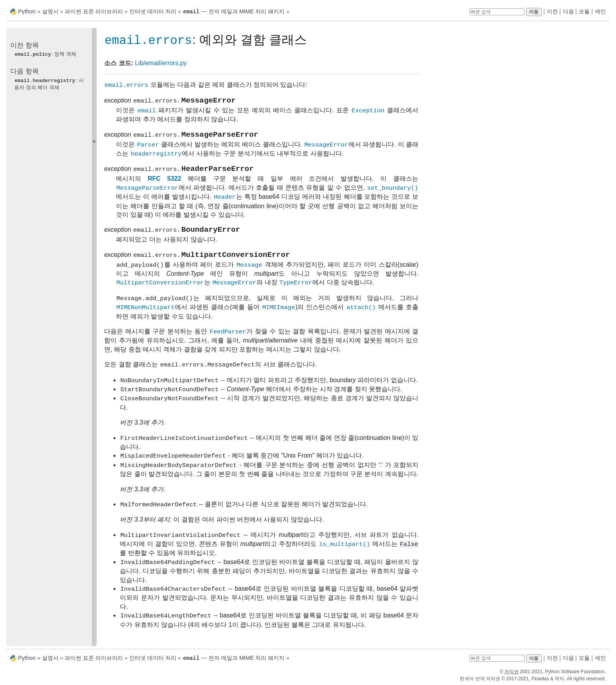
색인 (600, 11)
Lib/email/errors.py (161, 63)
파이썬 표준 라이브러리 (94, 11)
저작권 (511, 671)
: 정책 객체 (45, 54)
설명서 (51, 11)
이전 (552, 11)
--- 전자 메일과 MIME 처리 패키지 (234, 11)
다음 (568, 11)
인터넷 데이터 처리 (153, 11)
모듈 (584, 11)
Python (27, 11)
